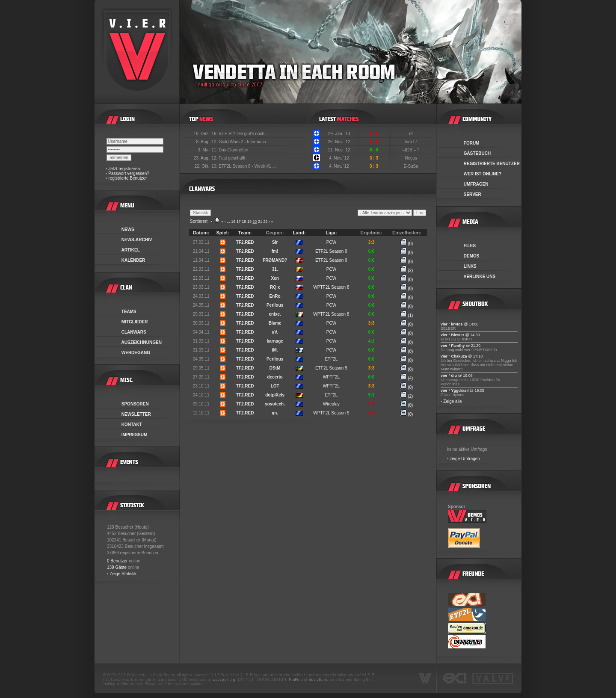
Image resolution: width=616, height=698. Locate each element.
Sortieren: (199, 221)
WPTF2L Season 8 (331, 287)
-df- (412, 134)
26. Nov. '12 (339, 142)
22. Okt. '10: (207, 166)
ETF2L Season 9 (331, 251)
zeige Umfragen (465, 459)
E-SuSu (411, 166)
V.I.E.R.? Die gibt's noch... (243, 134)
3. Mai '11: (208, 150)
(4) (407, 378)
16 (233, 222)
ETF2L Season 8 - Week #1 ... (247, 166)
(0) (407, 244)
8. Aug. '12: (207, 142)
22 (265, 222)
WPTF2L (331, 377)
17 (239, 222)
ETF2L (331, 359)
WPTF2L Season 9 (331, 413)
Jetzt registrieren (124, 169)
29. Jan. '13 (339, 134)
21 (260, 222)
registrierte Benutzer (127, 178)
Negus (412, 158)
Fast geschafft (232, 158)
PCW (331, 242)
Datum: (201, 233)
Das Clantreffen (233, 150)
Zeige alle (452, 401)
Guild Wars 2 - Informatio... (244, 142)
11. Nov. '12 (339, 150)
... (228, 222)
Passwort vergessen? (129, 173)
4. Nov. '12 (339, 158)
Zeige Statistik (123, 574)
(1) (407, 315)
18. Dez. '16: (206, 134)
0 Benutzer (117, 561)
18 (244, 222)
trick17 (412, 142)
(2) (407, 271)
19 (249, 222)
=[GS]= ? (412, 150)
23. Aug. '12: (206, 158)
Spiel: (223, 233)
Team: (245, 233)
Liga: (331, 233)
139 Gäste (117, 567)
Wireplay (331, 404)
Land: (299, 233)
